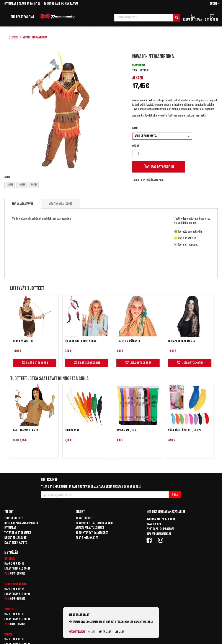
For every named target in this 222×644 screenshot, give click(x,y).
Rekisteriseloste (16, 538)
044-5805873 (167, 529)
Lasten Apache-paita (25, 430)
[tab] (23, 204)
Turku (8, 584)
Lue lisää (119, 632)
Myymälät (10, 4)
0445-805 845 (18, 599)
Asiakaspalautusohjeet (90, 528)
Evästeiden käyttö (16, 543)
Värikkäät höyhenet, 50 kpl (185, 430)
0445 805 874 (154, 524)
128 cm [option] (10, 185)
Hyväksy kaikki (77, 632)
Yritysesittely (14, 518)
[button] (214, 4)
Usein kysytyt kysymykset (92, 533)
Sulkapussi (72, 430)
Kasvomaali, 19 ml (127, 430)
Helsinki (9, 559)
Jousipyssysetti (23, 341)
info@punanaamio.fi (159, 534)
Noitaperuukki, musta (181, 341)
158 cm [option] (33, 185)
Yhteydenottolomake (18, 533)
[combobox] (147, 18)
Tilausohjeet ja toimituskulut (94, 523)
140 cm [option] (21, 185)
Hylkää (92, 632)
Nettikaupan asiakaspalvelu (21, 523)
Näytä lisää (105, 632)
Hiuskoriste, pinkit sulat (80, 341)
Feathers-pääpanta (128, 341)
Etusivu (13, 37)
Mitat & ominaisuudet (60, 204)
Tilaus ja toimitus (29, 4)
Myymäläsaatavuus (23, 204)
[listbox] (65, 185)
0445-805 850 (18, 574)
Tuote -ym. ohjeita (87, 538)
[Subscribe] (175, 495)
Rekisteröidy (84, 518)
